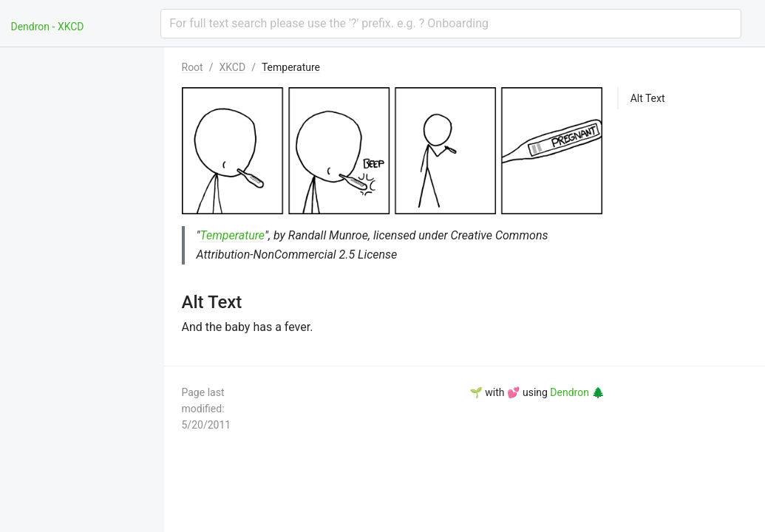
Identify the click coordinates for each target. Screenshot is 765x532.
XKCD (232, 67)
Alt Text (648, 98)
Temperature (291, 67)
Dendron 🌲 (577, 392)
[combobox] (450, 24)
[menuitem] (90, 65)
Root (193, 67)
